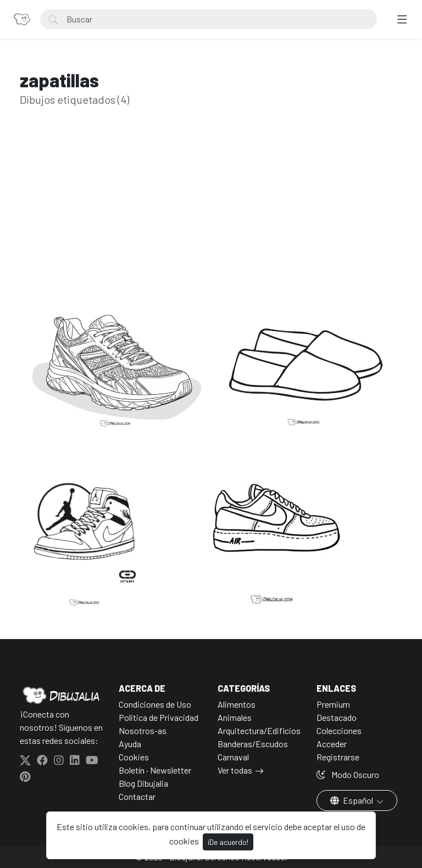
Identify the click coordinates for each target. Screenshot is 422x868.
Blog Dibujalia (143, 783)
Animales (235, 717)
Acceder (332, 744)
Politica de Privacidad (159, 717)
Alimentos (237, 704)
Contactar (137, 796)
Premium (333, 704)
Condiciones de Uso (155, 704)
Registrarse (338, 757)
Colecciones (339, 730)
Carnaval (233, 757)
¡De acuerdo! (228, 842)
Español (352, 800)
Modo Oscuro (348, 774)
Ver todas (235, 770)
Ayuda (130, 744)
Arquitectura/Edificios (259, 730)
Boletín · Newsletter (155, 770)
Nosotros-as (143, 730)
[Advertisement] (211, 220)
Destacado (337, 717)
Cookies (134, 757)
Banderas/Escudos (253, 744)
